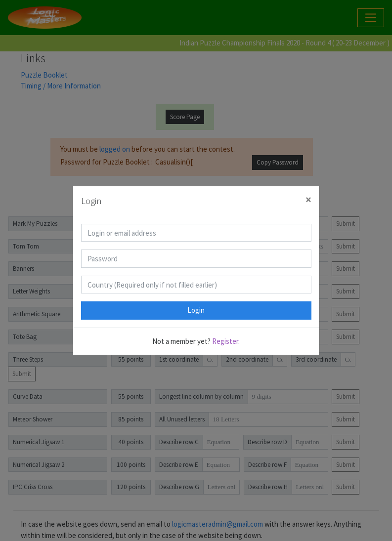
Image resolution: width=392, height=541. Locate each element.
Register (225, 341)
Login (196, 310)
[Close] (308, 200)
